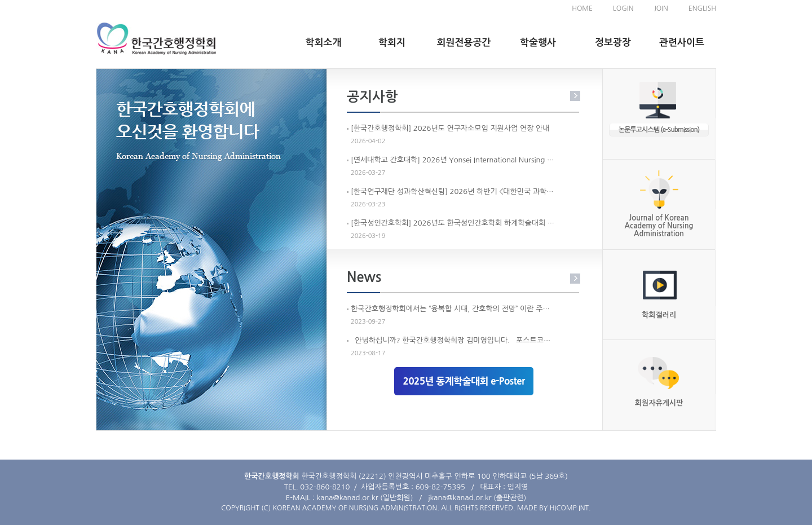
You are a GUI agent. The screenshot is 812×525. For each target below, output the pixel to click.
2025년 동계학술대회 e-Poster (464, 381)
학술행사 (538, 43)
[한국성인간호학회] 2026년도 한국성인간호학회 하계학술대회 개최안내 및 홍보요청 (453, 223)
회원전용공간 (464, 43)
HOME (582, 8)
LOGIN (623, 8)
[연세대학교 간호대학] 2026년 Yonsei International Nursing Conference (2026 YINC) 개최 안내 (453, 160)
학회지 (392, 43)
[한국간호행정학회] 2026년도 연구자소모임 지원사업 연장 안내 (450, 128)
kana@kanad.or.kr (348, 498)
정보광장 (613, 43)
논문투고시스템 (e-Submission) (659, 130)
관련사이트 (682, 43)
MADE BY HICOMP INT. (554, 508)
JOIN (661, 8)
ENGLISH (702, 8)
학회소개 (324, 43)
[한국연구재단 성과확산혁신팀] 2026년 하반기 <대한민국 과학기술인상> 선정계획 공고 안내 (453, 191)
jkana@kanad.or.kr (460, 498)
